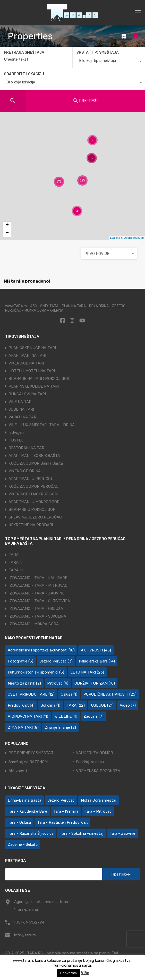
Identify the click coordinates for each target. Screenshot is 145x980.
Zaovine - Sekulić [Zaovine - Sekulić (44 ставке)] (23, 844)
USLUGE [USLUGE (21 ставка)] (102, 705)
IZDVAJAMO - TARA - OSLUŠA (36, 609)
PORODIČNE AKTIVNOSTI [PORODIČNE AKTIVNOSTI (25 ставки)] (110, 694)
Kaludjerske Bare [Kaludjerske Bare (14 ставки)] (97, 661)
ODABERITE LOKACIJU (24, 74)
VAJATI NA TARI (23, 417)
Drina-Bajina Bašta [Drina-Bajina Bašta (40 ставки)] (24, 800)
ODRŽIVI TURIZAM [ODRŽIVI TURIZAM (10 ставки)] (95, 683)
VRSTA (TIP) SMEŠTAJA (98, 52)
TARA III (16, 570)
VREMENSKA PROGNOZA (98, 771)
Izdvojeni (16, 433)
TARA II (15, 562)
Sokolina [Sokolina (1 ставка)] (50, 705)
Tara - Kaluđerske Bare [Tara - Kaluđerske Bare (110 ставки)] (27, 811)
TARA (14, 555)
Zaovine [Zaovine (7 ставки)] (93, 716)
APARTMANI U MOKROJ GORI (35, 502)
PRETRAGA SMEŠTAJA (24, 53)
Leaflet (114, 238)
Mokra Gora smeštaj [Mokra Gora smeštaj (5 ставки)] (99, 800)
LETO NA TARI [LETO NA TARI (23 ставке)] (87, 672)
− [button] (7, 233)
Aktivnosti (18, 771)
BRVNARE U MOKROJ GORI (32, 510)
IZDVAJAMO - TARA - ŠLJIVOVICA (39, 601)
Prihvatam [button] (69, 973)
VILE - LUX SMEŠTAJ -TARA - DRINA (42, 425)
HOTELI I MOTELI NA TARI (32, 371)
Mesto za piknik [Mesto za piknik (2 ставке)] (24, 683)
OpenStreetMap (134, 238)
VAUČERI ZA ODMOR (95, 753)
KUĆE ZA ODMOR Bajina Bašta (36, 463)
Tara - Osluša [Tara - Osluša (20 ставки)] (19, 822)
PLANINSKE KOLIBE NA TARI (34, 386)
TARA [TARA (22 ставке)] (76, 705)
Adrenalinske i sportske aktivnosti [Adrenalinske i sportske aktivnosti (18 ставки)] (41, 650)
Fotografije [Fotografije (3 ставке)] (20, 661)
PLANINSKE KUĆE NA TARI (32, 348)
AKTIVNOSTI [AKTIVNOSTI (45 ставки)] (96, 650)
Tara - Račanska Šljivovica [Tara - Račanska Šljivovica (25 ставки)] (31, 833)
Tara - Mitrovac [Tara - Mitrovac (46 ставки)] (98, 811)
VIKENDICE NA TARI (26, 363)
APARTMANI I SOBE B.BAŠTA (34, 456)
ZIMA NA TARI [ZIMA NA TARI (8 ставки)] (23, 727)
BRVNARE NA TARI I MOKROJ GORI (39, 379)
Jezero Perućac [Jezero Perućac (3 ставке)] (56, 661)
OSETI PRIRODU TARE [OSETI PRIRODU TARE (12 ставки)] (31, 694)
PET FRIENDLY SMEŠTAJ (31, 753)
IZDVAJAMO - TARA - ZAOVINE (36, 593)
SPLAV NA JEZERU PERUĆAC (35, 517)
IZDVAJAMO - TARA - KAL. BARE (38, 578)
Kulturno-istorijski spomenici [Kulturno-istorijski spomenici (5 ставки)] (36, 672)
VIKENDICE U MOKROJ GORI (33, 494)
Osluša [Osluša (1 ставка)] (69, 694)
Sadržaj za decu (90, 762)
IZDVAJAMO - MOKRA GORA (34, 624)
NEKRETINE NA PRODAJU (32, 525)
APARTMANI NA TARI (27, 356)
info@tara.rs (25, 935)
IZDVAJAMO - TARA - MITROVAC (38, 585)
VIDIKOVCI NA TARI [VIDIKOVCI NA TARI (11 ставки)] (28, 716)
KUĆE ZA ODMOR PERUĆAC (33, 486)
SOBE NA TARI (21, 409)
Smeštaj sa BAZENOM (28, 762)
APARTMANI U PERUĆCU (31, 479)
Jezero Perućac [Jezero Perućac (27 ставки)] (61, 800)
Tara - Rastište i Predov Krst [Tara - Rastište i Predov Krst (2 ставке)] (62, 822)
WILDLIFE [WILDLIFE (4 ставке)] (66, 716)
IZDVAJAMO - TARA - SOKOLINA (37, 616)
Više (85, 973)
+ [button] (7, 225)
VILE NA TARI (20, 402)
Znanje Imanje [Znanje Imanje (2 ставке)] (60, 727)
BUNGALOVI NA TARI (27, 394)
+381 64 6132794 (29, 922)
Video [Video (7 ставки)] (128, 705)
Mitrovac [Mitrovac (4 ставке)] (58, 683)
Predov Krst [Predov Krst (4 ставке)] (21, 705)
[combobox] (109, 62)
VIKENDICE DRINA (25, 471)
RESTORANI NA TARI (27, 448)
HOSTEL (16, 440)
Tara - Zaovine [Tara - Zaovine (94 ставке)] (122, 833)
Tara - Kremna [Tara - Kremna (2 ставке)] (66, 811)
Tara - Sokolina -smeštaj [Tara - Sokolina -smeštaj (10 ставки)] (82, 833)
